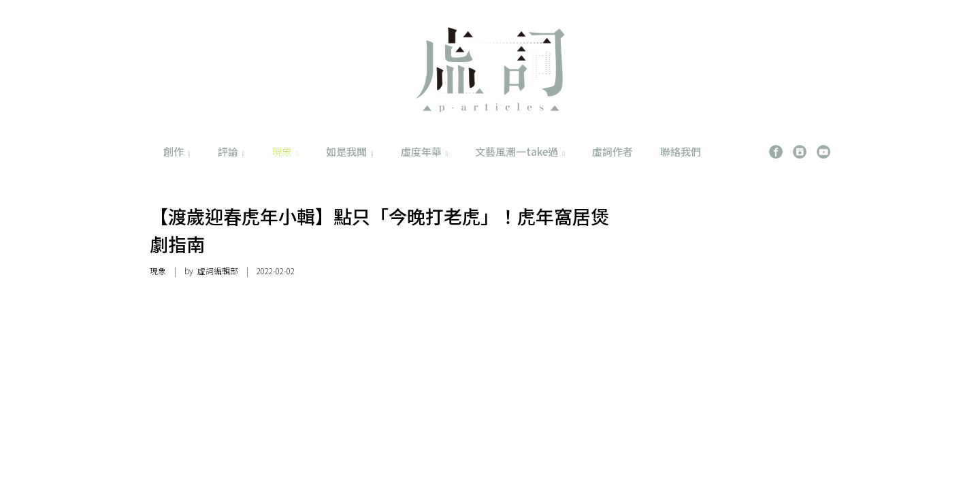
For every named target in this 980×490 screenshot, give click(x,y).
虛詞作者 (612, 151)
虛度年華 (425, 151)
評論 (231, 151)
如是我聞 (350, 151)
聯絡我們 (681, 151)
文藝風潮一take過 (520, 151)
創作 (177, 151)
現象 (285, 151)
